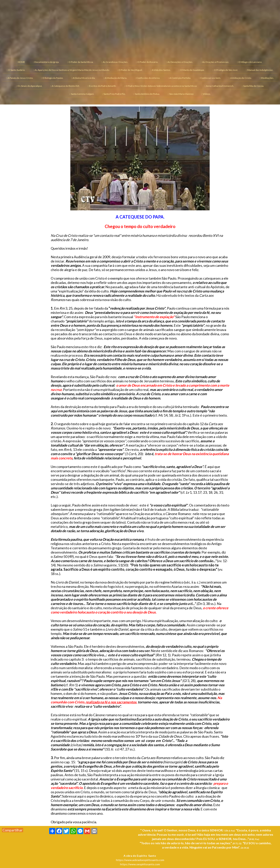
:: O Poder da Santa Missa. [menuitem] (80, 62)
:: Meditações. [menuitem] (267, 78)
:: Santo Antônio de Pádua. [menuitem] (147, 94)
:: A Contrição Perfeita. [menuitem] (179, 78)
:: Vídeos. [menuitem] (206, 94)
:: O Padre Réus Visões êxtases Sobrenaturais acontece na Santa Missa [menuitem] (160, 86)
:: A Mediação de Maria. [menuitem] (115, 78)
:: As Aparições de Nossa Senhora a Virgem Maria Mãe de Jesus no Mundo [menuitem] (71, 70)
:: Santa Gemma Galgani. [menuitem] (82, 94)
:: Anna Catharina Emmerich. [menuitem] (219, 86)
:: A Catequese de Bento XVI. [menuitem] (65, 86)
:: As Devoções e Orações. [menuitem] (179, 62)
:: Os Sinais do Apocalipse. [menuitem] (29, 86)
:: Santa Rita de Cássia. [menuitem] (253, 86)
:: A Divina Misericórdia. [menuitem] (83, 78)
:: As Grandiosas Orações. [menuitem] (115, 62)
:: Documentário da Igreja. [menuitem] (46, 62)
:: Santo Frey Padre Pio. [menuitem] (114, 94)
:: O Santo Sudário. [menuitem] (16, 70)
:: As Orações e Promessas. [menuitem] (215, 62)
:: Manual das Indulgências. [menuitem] (260, 70)
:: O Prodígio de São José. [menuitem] (225, 70)
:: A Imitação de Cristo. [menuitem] (240, 78)
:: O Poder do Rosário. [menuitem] (147, 62)
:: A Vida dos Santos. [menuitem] (161, 70)
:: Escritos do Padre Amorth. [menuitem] (102, 86)
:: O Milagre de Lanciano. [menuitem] (249, 62)
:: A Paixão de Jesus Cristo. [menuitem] (20, 78)
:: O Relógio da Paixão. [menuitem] (52, 78)
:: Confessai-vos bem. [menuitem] (210, 78)
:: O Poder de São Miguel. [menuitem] (130, 70)
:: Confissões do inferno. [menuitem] (147, 78)
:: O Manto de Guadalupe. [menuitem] (192, 70)
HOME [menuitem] (21, 62)
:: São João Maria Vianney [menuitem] (181, 94)
